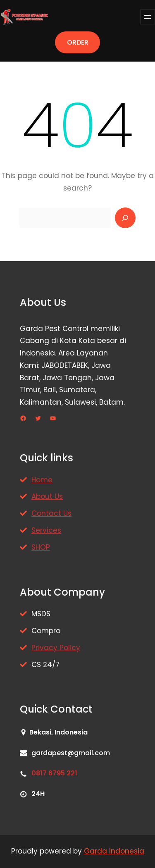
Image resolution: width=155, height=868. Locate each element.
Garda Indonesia (114, 851)
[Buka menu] (148, 17)
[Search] (125, 218)
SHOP (41, 547)
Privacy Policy (56, 648)
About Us (47, 496)
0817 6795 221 (54, 773)
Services (46, 530)
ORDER (78, 42)
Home (42, 480)
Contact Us (51, 513)
